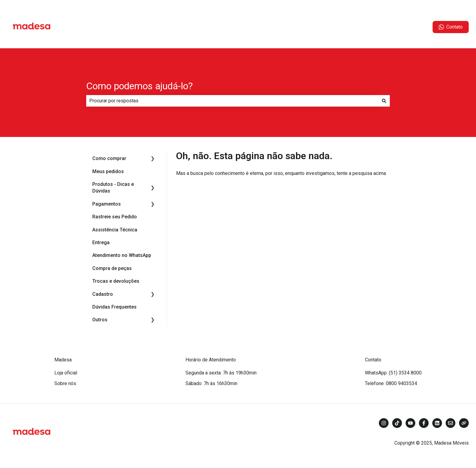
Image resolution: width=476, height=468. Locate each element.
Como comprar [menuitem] (109, 158)
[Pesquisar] (384, 101)
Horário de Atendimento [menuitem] (211, 360)
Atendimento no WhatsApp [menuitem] (122, 255)
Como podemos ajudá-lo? (139, 86)
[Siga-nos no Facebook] (424, 423)
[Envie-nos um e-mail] (450, 423)
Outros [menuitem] (100, 320)
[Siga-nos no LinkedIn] (437, 423)
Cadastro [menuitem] (103, 294)
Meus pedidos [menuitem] (108, 171)
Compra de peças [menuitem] (112, 268)
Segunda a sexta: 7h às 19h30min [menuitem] (221, 373)
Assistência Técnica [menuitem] (115, 230)
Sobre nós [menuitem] (65, 383)
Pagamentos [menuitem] (107, 204)
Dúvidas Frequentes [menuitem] (114, 307)
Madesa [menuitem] (63, 360)
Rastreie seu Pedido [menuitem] (115, 217)
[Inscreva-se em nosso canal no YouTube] (410, 423)
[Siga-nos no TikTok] (397, 423)
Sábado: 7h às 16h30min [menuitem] (211, 383)
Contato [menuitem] (373, 360)
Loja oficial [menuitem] (66, 373)
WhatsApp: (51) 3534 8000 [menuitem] (393, 373)
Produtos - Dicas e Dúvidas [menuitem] (113, 188)
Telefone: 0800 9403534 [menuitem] (391, 383)
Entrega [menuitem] (101, 243)
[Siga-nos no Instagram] (384, 423)
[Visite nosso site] (464, 423)
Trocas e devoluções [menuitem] (116, 281)
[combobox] (232, 101)
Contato (451, 27)
